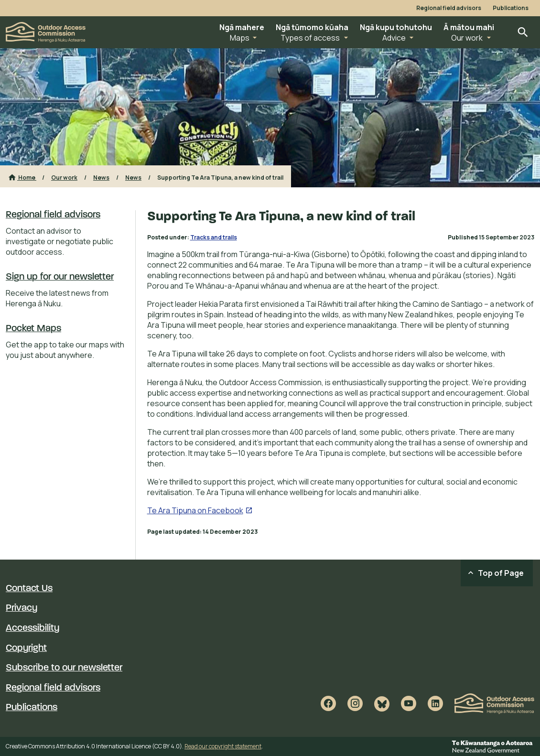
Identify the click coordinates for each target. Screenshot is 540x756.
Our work (64, 178)
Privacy (22, 608)
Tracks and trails (214, 237)
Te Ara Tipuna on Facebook (195, 510)
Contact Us (29, 589)
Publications (511, 8)
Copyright (26, 648)
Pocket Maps (33, 329)
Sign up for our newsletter (60, 277)
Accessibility (32, 628)
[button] (242, 32)
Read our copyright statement (223, 746)
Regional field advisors (449, 8)
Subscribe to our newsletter (64, 668)
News (101, 178)
